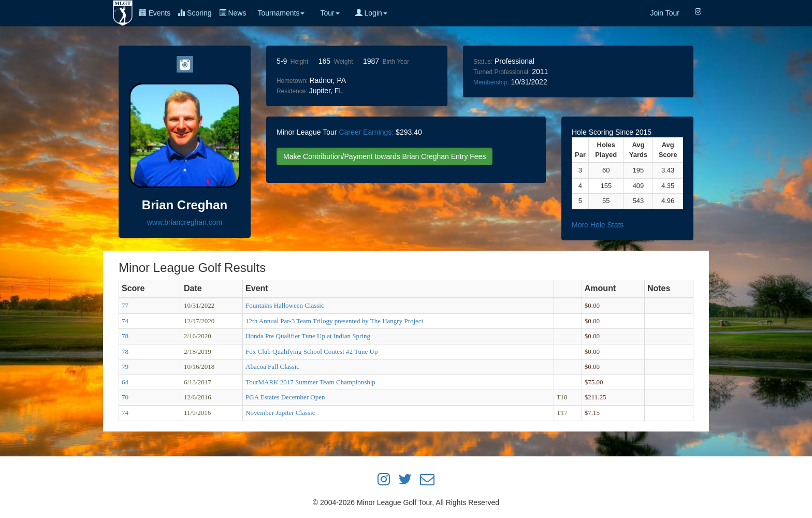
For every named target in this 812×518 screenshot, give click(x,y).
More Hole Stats (598, 225)
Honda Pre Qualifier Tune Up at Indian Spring (308, 336)
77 (125, 305)
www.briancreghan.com (185, 222)
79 (125, 366)
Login (371, 13)
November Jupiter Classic (280, 413)
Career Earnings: (366, 132)
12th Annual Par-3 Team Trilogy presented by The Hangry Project (334, 321)
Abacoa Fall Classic (272, 366)
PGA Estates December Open (285, 397)
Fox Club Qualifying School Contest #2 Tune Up (311, 351)
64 (125, 382)
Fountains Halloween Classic (285, 305)
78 (125, 336)
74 (125, 321)
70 (125, 397)
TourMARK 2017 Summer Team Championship (310, 382)
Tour (330, 13)
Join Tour (665, 13)
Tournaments (281, 13)
